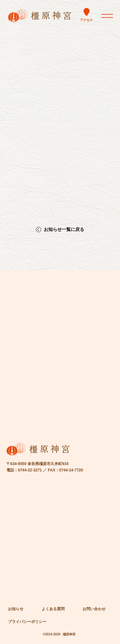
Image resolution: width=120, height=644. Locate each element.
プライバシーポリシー (27, 622)
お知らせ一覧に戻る (64, 229)
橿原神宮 (69, 634)
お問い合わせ (94, 609)
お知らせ (16, 609)
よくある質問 (53, 609)
